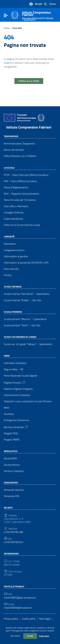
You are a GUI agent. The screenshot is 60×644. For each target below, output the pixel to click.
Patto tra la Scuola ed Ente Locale (22, 225)
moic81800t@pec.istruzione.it (20, 598)
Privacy (8, 275)
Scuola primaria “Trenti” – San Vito (22, 325)
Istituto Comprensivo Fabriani (29, 127)
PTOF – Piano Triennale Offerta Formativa (26, 175)
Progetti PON (11, 433)
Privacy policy (11, 619)
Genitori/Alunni (12, 465)
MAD (6, 408)
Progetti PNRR (12, 440)
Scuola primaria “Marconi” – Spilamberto (25, 319)
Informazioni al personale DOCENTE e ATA (26, 263)
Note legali (45, 619)
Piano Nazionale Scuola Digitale (21, 376)
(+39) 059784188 (13, 532)
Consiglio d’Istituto (14, 213)
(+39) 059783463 (13, 542)
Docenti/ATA (10, 458)
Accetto (30, 636)
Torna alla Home (29, 81)
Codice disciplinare (13, 219)
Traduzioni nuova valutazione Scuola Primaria (28, 401)
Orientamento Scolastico (17, 395)
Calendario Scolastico (15, 363)
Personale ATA (12, 496)
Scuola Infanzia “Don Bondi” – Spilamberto (27, 294)
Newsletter (10, 244)
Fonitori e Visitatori (14, 471)
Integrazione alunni (14, 250)
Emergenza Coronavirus (16, 420)
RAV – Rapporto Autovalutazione (22, 194)
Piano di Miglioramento (16, 187)
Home (7, 28)
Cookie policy (44, 636)
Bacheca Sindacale (16, 427)
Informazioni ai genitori (16, 256)
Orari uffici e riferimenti (16, 206)
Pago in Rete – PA (14, 369)
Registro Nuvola (15, 382)
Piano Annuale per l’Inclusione (20, 200)
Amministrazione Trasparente (19, 144)
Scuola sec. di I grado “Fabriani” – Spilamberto (28, 344)
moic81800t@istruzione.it (18, 608)
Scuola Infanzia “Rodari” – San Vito (22, 300)
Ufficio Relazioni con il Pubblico (20, 156)
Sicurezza (9, 414)
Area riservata (11, 269)
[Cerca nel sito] (50, 4)
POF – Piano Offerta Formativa (20, 181)
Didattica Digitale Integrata (18, 389)
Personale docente (14, 490)
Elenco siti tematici (14, 150)
